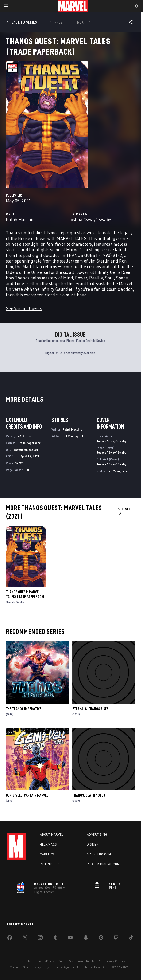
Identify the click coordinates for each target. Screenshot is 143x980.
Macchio (10, 602)
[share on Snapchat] (86, 938)
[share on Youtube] (70, 938)
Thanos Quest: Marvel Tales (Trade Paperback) (25, 594)
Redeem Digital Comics (106, 864)
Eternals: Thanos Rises (90, 709)
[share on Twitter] (25, 938)
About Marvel (52, 834)
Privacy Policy (45, 961)
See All (124, 511)
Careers (47, 854)
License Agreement (66, 967)
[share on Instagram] (40, 938)
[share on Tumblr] (55, 938)
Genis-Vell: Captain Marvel (27, 795)
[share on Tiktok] (131, 938)
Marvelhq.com (99, 854)
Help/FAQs (48, 844)
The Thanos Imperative (24, 709)
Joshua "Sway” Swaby (90, 219)
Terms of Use (24, 961)
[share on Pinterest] (101, 938)
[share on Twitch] (116, 938)
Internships (50, 864)
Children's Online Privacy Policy (29, 967)
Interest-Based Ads (95, 967)
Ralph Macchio (20, 219)
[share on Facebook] (10, 939)
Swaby (20, 602)
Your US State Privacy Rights (76, 961)
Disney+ (94, 844)
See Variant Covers (24, 308)
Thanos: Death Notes (89, 795)
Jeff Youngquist (73, 436)
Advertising (97, 834)
